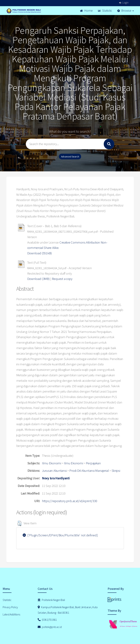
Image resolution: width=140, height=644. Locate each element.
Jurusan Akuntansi (54, 471)
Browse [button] (126, 11)
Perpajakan (93, 463)
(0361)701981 (47, 620)
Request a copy (62, 279)
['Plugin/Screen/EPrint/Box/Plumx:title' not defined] (60, 535)
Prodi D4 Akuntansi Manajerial (89, 471)
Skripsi (116, 471)
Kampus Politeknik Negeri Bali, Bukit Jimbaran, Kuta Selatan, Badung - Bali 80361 (68, 610)
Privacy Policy (10, 607)
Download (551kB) (40, 253)
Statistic (105, 11)
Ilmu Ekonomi (52, 463)
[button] (19, 523)
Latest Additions (11, 614)
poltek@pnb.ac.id (50, 627)
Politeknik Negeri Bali (51, 600)
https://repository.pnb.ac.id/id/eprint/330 (69, 501)
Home (86, 11)
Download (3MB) (38, 279)
